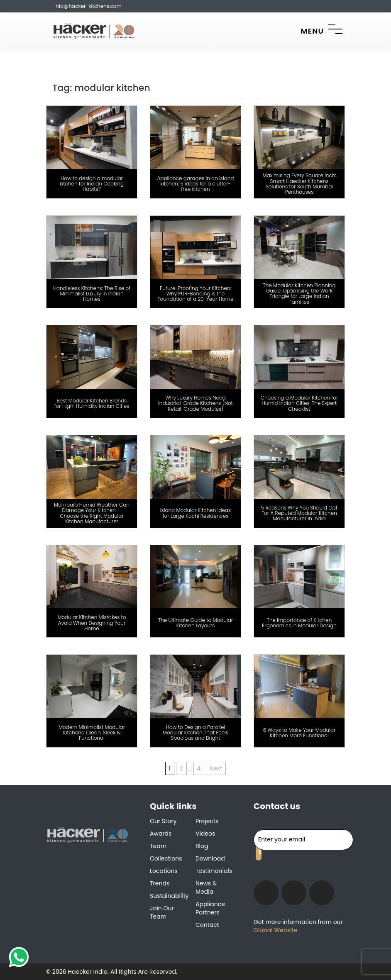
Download (210, 858)
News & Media (206, 887)
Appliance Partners (210, 908)
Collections (166, 858)
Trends (160, 883)
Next (216, 768)
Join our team (162, 912)
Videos (205, 834)
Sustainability (169, 896)
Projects (207, 821)
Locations (164, 871)
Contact (207, 925)
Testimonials (214, 871)
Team (158, 846)
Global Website (276, 930)
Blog (202, 846)
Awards (161, 834)
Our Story (163, 821)
